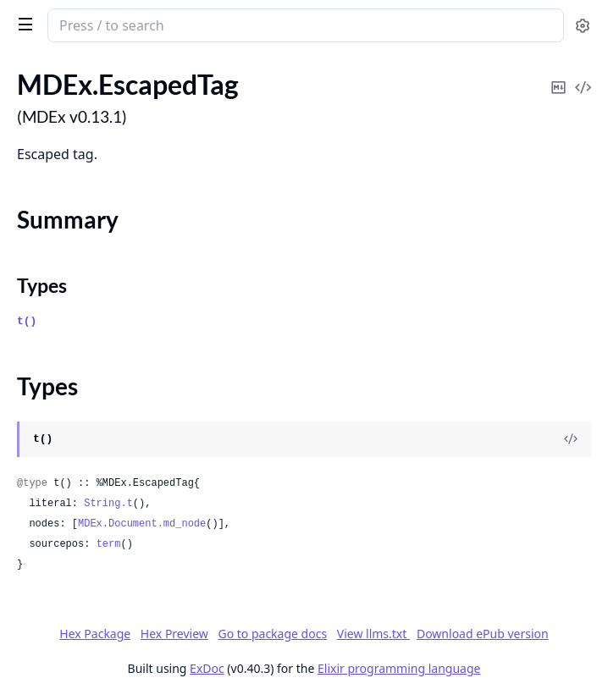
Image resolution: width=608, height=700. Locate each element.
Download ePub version (483, 634)
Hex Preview (174, 634)
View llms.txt (373, 634)
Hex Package (95, 634)
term (109, 544)
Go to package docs (272, 634)
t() (27, 321)
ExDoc (207, 668)
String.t (108, 504)
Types (42, 285)
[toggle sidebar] (22, 24)
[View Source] (571, 439)
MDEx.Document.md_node (142, 524)
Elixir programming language (399, 668)
